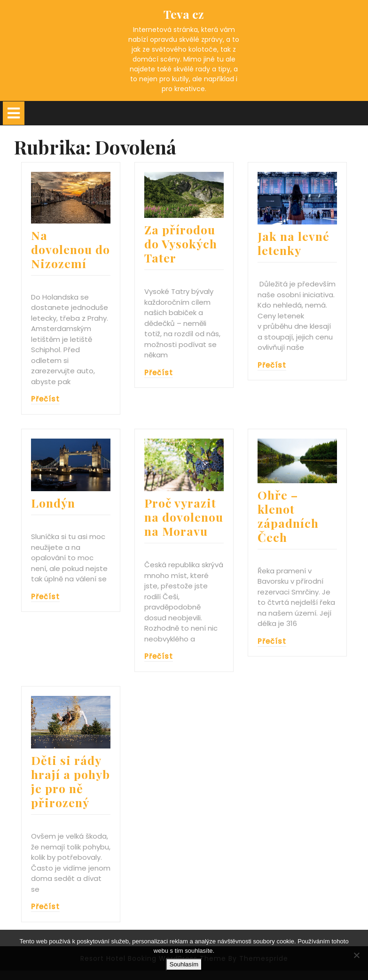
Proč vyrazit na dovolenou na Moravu (184, 517)
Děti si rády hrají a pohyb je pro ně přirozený (70, 781)
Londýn (53, 503)
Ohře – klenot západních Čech (288, 516)
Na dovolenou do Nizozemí (70, 249)
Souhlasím (184, 964)
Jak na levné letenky (294, 243)
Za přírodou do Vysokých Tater (181, 243)
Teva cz (184, 14)
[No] (356, 955)
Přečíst (45, 399)
